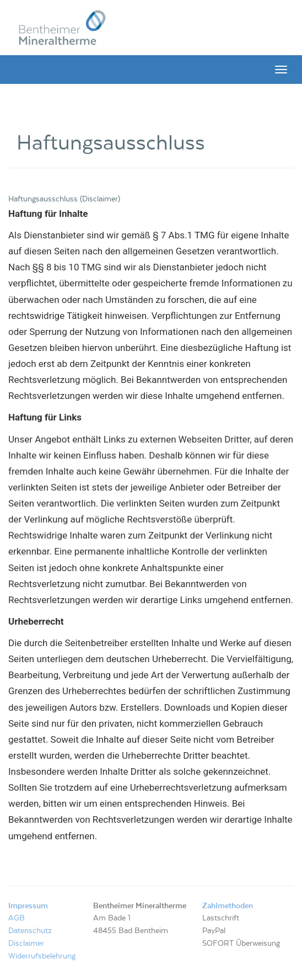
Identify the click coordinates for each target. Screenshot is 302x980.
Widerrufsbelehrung (42, 956)
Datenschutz (30, 931)
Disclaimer (26, 944)
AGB (17, 918)
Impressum (28, 906)
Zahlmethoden (228, 906)
